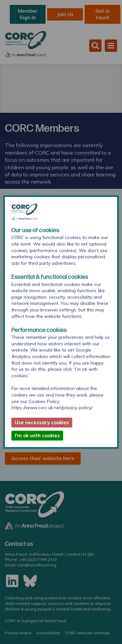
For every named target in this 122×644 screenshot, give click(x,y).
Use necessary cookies (42, 422)
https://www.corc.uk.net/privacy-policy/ (52, 408)
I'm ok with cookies (37, 435)
